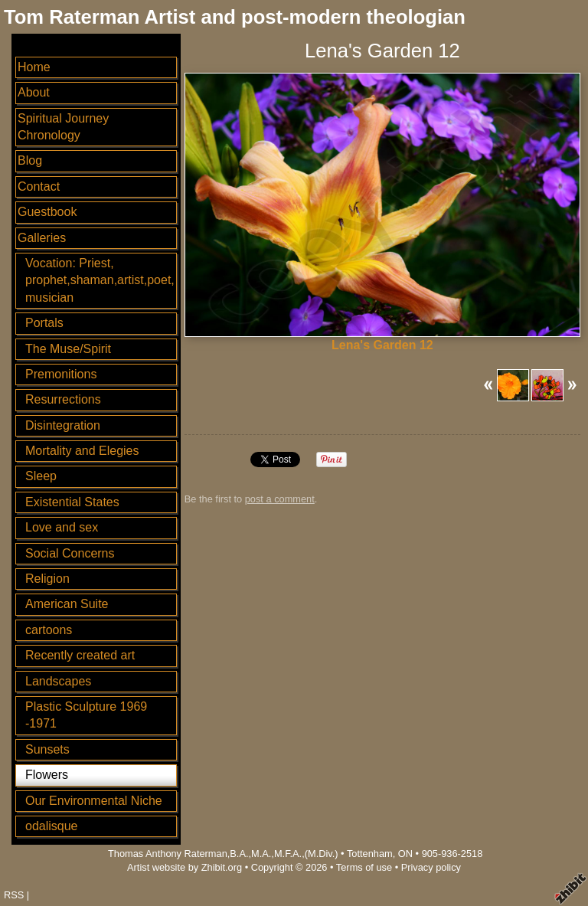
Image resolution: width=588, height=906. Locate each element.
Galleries (42, 238)
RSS (14, 895)
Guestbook (47, 212)
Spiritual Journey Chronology (63, 127)
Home (34, 67)
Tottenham (370, 854)
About (34, 92)
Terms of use (364, 867)
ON (405, 854)
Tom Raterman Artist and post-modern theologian (235, 17)
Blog (30, 160)
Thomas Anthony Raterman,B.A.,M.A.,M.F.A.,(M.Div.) (223, 854)
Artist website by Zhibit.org (185, 867)
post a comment (280, 499)
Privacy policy (431, 867)
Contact (39, 186)
